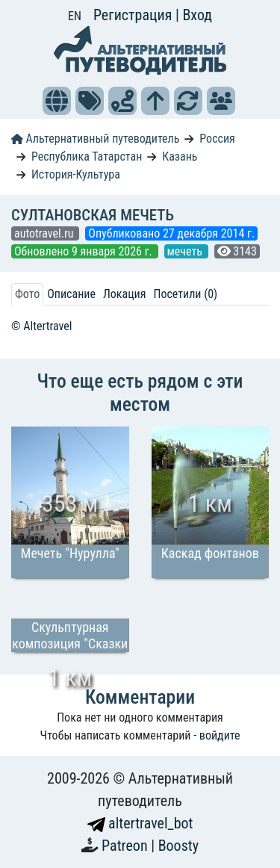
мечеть (186, 251)
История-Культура (76, 174)
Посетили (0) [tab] (185, 294)
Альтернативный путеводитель (95, 139)
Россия (217, 139)
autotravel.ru (45, 233)
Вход (197, 15)
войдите (220, 735)
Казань (180, 156)
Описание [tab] (71, 294)
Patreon (126, 846)
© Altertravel (41, 326)
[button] (57, 101)
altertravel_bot (140, 823)
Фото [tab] (27, 294)
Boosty (178, 846)
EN (75, 16)
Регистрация (134, 15)
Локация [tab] (125, 294)
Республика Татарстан (87, 156)
